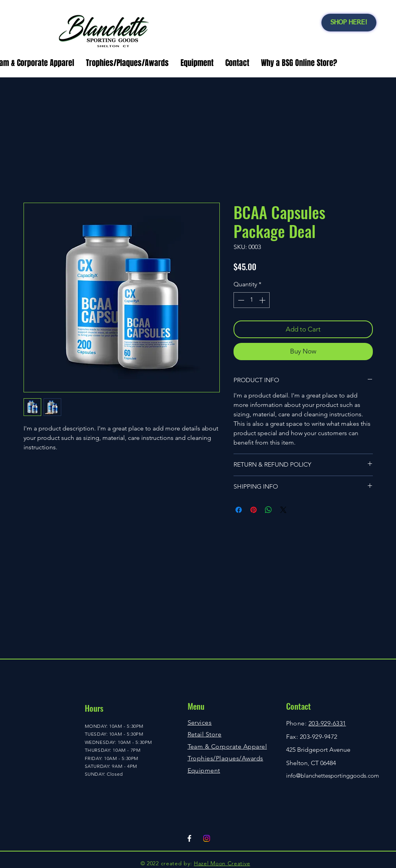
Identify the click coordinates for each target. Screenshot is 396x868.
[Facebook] (189, 838)
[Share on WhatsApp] (268, 510)
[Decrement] (240, 300)
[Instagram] (207, 838)
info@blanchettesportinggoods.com (333, 776)
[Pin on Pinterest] (254, 510)
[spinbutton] (252, 300)
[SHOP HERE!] (349, 23)
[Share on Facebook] (239, 510)
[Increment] (263, 300)
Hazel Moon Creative (222, 863)
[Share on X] (283, 510)
